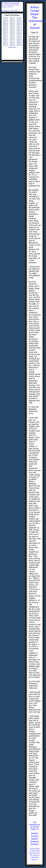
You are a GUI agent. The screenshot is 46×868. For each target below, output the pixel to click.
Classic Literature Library (11, 5)
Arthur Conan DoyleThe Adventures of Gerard (37, 18)
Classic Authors (7, 7)
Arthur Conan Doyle (35, 836)
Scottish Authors (35, 843)
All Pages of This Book (10, 10)
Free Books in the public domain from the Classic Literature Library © (35, 854)
